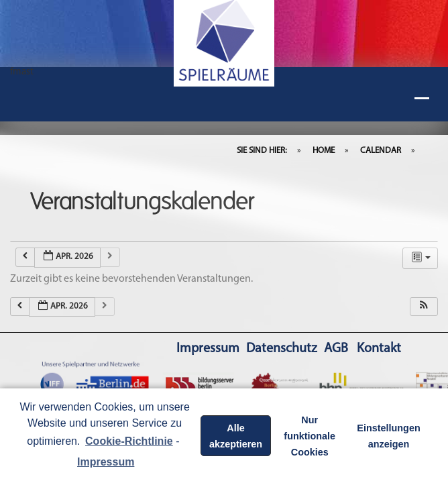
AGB (336, 349)
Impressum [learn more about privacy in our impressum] (106, 462)
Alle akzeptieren (236, 436)
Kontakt (379, 349)
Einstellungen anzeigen (388, 436)
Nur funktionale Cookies (310, 436)
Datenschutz (282, 349)
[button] (424, 307)
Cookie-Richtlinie (129, 441)
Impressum (208, 349)
